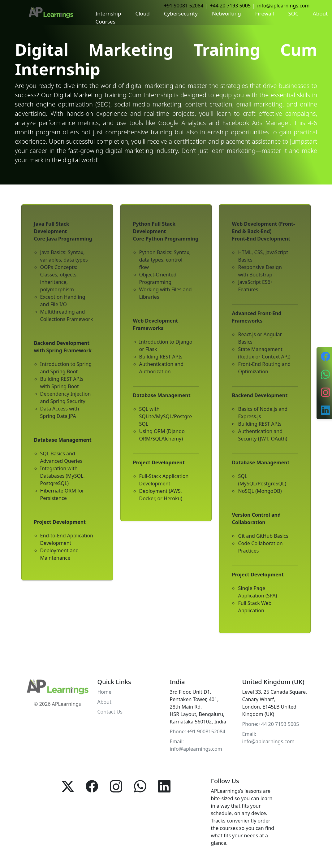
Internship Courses (108, 17)
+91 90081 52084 (184, 6)
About (104, 702)
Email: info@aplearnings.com (196, 745)
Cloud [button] (142, 13)
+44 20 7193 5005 (230, 6)
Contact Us (110, 712)
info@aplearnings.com (283, 6)
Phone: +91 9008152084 (198, 731)
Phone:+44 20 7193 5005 (271, 724)
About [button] (320, 13)
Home (105, 692)
